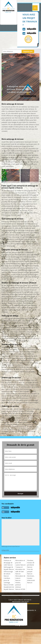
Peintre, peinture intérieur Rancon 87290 (20, 586)
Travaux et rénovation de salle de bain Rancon (20, 570)
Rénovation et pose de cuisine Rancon (20, 563)
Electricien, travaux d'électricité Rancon (31, 579)
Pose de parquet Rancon (30, 572)
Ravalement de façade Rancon (9, 588)
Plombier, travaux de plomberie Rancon (31, 564)
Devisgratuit (28, 39)
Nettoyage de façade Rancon (9, 568)
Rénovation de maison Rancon (20, 578)
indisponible (31, 29)
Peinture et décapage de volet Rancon (8, 563)
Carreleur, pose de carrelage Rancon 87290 (9, 581)
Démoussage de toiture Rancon (8, 574)
